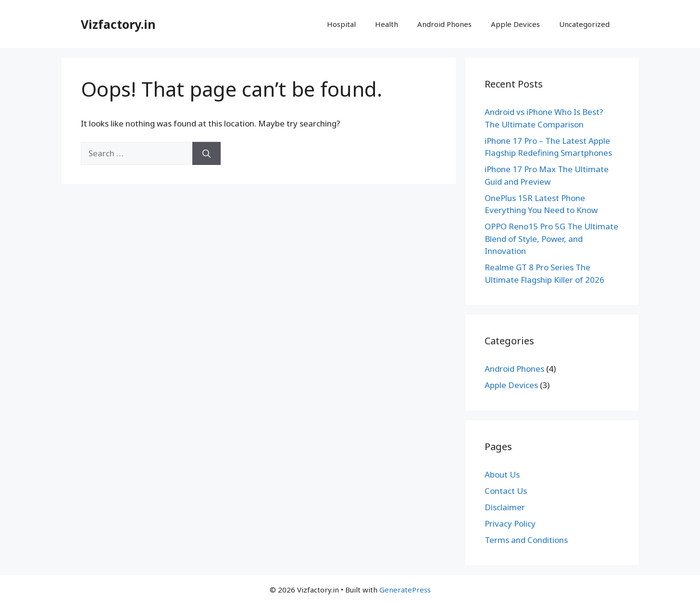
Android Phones (444, 24)
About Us (502, 474)
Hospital (341, 24)
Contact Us (506, 491)
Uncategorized (584, 24)
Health (387, 24)
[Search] (206, 153)
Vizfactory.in (118, 24)
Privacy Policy (510, 523)
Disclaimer (505, 507)
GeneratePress (405, 590)
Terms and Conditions (526, 540)
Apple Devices (515, 24)
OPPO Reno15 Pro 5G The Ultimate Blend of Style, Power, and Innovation (551, 239)
